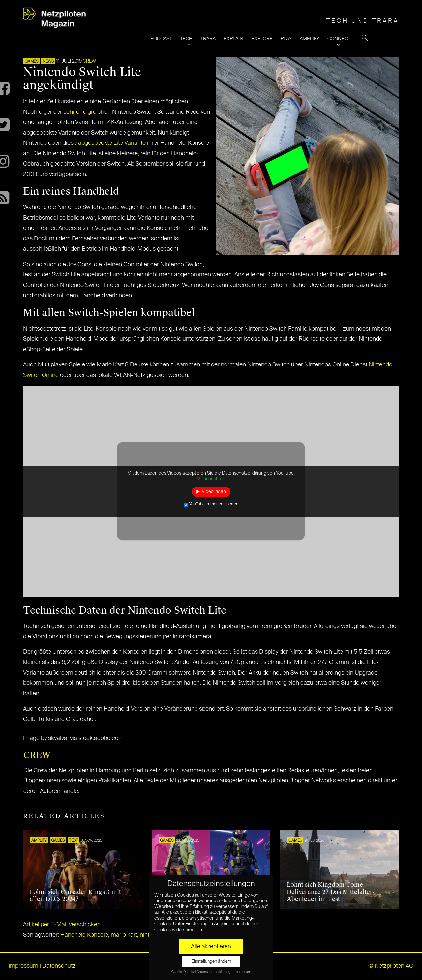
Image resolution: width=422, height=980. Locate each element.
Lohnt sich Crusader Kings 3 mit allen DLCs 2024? (75, 896)
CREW (89, 61)
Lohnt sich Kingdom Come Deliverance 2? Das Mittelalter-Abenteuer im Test (331, 892)
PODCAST (161, 39)
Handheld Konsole (84, 935)
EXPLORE (262, 39)
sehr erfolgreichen (87, 112)
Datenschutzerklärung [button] (214, 972)
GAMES (31, 62)
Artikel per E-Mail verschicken (62, 925)
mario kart (124, 935)
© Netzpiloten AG (391, 966)
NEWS (48, 62)
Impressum (23, 966)
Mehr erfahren (211, 479)
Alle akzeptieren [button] (211, 947)
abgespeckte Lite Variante (112, 143)
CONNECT (339, 39)
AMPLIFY (310, 39)
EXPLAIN (233, 39)
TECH (186, 39)
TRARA (208, 39)
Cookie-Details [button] (183, 972)
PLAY (286, 39)
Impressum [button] (242, 972)
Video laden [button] (214, 491)
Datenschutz (59, 966)
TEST (74, 841)
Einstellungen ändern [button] (211, 961)
